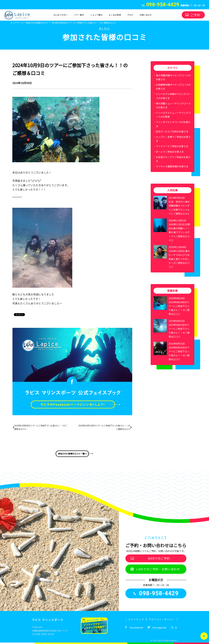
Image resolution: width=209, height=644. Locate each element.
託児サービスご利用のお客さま (172, 131)
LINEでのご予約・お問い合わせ (158, 569)
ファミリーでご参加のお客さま (172, 146)
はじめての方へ (61, 15)
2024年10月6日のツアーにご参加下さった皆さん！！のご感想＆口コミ (41, 427)
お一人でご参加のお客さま (170, 152)
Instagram (159, 628)
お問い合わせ (146, 15)
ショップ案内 (96, 15)
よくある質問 (115, 15)
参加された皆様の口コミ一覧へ (72, 454)
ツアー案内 (79, 15)
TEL (160, 6)
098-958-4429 (45, 634)
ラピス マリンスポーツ (48, 620)
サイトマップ (136, 619)
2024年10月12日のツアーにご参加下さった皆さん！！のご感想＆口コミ (104, 427)
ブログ (130, 15)
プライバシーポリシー (162, 619)
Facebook (137, 628)
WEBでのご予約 (159, 558)
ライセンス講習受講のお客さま (172, 166)
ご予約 (195, 15)
